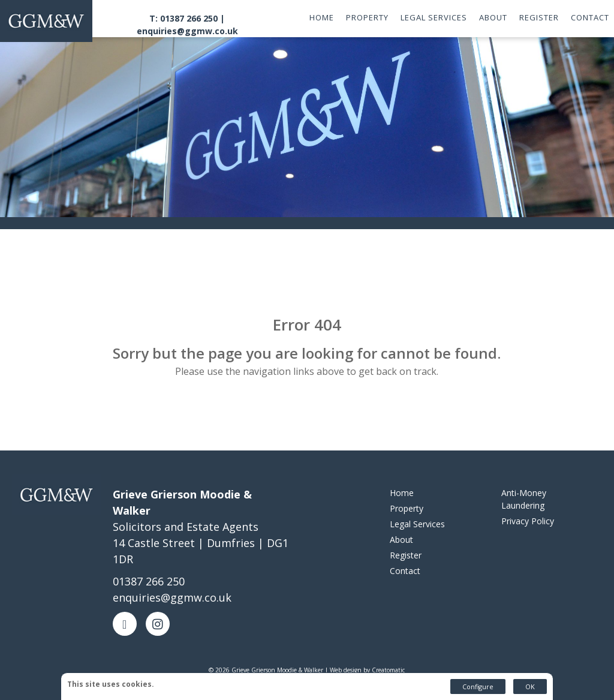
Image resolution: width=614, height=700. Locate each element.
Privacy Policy (528, 521)
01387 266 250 (149, 581)
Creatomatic (388, 670)
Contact (590, 17)
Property (367, 17)
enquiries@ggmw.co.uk (187, 31)
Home (322, 17)
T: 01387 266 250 (183, 18)
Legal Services (434, 17)
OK (530, 687)
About (493, 17)
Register (539, 17)
